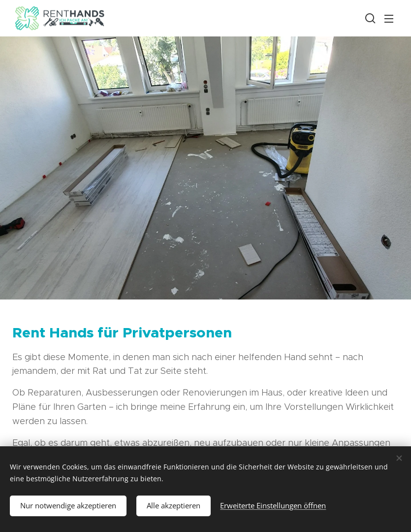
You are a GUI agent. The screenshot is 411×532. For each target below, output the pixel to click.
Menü (389, 19)
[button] (369, 18)
